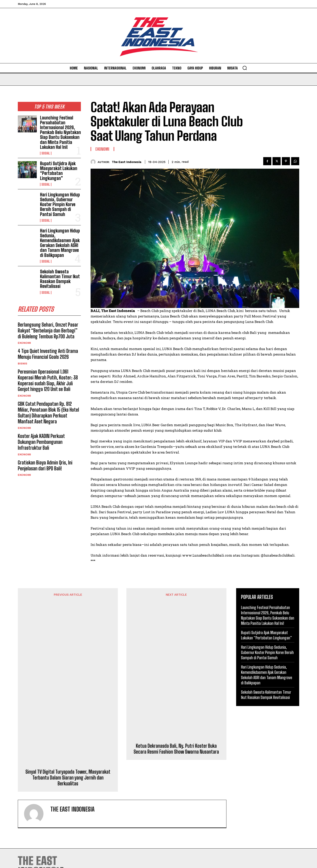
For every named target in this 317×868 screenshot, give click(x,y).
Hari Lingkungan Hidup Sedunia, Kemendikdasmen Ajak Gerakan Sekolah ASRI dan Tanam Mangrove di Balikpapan (60, 243)
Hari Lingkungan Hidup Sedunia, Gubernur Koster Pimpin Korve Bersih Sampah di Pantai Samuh (60, 204)
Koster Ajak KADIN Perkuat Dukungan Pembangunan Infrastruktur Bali (41, 442)
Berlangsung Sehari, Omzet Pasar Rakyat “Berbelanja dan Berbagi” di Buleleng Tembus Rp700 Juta (48, 331)
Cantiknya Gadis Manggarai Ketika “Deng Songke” (191, 780)
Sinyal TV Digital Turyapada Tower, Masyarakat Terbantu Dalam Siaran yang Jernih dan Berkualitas (68, 630)
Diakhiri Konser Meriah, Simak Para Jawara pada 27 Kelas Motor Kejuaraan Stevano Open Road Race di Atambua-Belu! (194, 832)
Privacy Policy (281, 801)
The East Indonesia (127, 162)
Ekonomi (24, 343)
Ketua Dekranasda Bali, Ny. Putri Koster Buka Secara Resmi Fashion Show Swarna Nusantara (176, 621)
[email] (268, 780)
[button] (245, 68)
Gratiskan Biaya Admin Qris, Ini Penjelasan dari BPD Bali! (45, 465)
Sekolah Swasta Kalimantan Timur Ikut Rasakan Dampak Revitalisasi (60, 279)
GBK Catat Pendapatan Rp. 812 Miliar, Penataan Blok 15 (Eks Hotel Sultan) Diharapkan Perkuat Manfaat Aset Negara (48, 413)
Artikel (169, 789)
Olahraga (170, 817)
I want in (268, 792)
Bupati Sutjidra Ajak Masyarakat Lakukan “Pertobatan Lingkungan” (59, 171)
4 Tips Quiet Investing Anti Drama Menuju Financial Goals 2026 (48, 354)
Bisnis (23, 363)
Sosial (46, 153)
